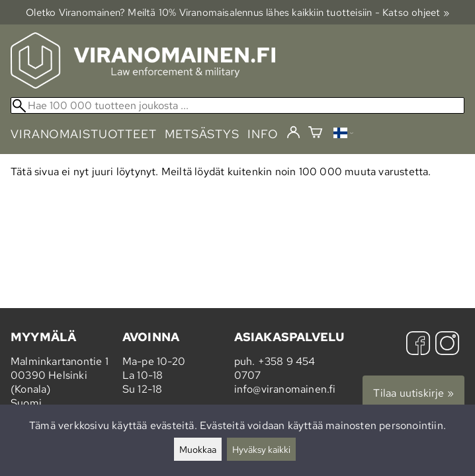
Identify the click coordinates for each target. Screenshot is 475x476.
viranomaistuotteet (84, 134)
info (263, 134)
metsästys (202, 134)
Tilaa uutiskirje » (413, 393)
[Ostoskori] (315, 134)
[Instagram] (447, 345)
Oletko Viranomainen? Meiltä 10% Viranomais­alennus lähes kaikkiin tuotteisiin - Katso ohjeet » (237, 12)
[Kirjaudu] (293, 133)
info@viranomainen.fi (285, 389)
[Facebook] (418, 345)
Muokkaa (198, 449)
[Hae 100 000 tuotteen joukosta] (237, 105)
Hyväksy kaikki (261, 449)
